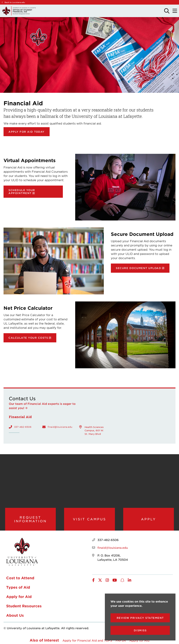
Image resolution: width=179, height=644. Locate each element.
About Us (15, 616)
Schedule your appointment (22, 192)
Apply (149, 519)
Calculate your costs (28, 338)
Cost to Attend (20, 578)
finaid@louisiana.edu (60, 427)
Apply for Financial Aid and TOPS (87, 641)
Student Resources (24, 606)
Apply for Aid (19, 597)
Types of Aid (18, 588)
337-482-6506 (23, 427)
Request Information (30, 519)
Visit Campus (89, 519)
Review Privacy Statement (140, 618)
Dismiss (140, 630)
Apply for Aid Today (27, 132)
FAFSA (121, 641)
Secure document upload (138, 268)
